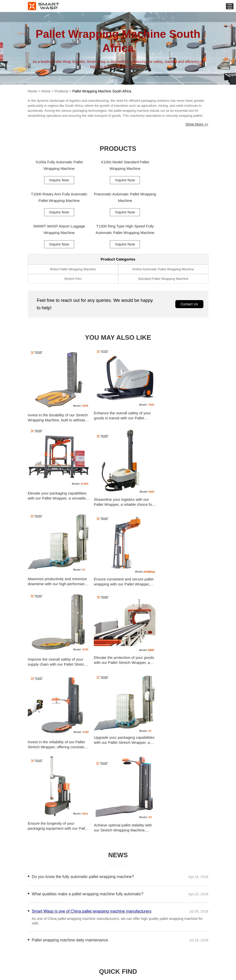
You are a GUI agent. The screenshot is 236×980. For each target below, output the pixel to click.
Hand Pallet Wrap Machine (147, 816)
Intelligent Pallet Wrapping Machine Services (69, 773)
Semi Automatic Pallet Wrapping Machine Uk (162, 784)
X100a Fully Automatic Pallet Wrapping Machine (57, 165)
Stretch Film (73, 247)
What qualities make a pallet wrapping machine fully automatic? (88, 683)
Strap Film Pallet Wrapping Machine (62, 794)
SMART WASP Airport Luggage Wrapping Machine (118, 198)
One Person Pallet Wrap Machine (59, 805)
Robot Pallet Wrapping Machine (73, 238)
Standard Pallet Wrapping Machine (163, 247)
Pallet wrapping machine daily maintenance (70, 729)
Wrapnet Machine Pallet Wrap (149, 794)
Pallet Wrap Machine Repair (55, 837)
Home (32, 91)
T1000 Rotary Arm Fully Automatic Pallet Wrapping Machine (179, 165)
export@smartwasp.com (179, 971)
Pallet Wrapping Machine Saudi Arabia (64, 847)
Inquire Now (57, 180)
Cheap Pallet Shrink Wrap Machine (154, 805)
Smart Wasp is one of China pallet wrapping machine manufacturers (92, 700)
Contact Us (189, 273)
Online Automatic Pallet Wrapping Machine (163, 238)
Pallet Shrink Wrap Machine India (59, 826)
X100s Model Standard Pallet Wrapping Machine (118, 165)
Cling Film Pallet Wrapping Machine (61, 816)
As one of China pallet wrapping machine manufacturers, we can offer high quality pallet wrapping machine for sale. (117, 710)
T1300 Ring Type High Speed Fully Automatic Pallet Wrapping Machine (179, 198)
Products (61, 91)
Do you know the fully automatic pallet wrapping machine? (84, 665)
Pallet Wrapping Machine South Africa (102, 91)
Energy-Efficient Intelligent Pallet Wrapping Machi (165, 773)
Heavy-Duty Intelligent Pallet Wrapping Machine (71, 784)
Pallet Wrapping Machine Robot (151, 837)
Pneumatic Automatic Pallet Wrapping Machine (57, 198)
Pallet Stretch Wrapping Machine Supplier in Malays (165, 826)
